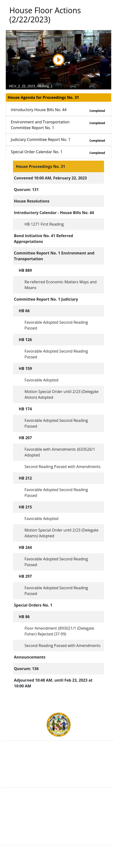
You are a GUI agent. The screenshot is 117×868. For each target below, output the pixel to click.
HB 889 (25, 270)
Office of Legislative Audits (58, 772)
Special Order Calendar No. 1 (58, 152)
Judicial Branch (58, 761)
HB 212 (25, 478)
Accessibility (59, 824)
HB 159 (25, 368)
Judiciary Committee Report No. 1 (58, 140)
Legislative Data (67, 860)
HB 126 (25, 340)
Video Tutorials (59, 835)
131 (35, 190)
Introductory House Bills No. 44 (58, 110)
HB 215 (25, 507)
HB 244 (25, 547)
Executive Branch (58, 756)
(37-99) (60, 634)
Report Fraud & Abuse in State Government (58, 777)
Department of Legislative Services (58, 767)
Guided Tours (58, 803)
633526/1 (87, 449)
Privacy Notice (58, 829)
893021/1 (68, 628)
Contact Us (58, 808)
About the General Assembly (58, 819)
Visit (58, 813)
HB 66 (24, 311)
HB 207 (25, 438)
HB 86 (24, 617)
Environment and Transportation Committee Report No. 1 (58, 125)
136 (35, 669)
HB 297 (25, 576)
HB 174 (25, 409)
